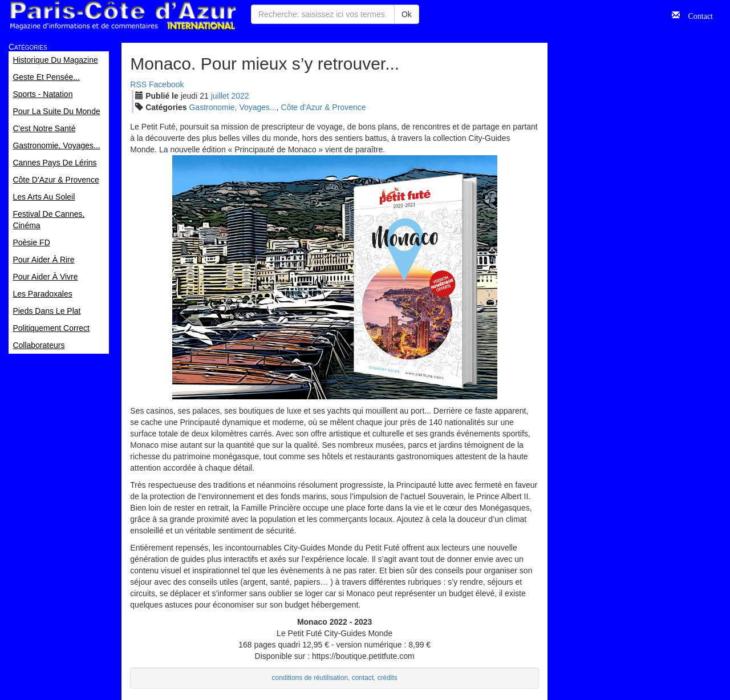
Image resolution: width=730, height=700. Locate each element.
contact (363, 678)
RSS (138, 84)
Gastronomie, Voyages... (232, 107)
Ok (407, 14)
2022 (240, 96)
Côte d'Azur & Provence (324, 107)
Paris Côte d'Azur (123, 16)
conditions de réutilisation (310, 678)
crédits (388, 678)
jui (220, 96)
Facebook (166, 84)
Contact (696, 15)
